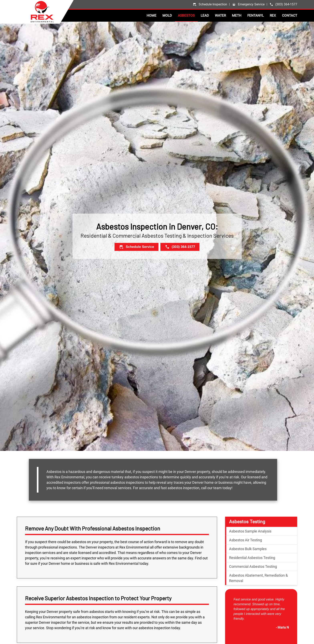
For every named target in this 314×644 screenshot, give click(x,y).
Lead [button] (205, 15)
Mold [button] (167, 15)
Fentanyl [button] (256, 15)
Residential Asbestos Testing (252, 558)
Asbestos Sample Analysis (250, 531)
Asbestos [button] (186, 15)
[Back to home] (52, 12)
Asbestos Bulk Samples (248, 549)
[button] (248, 4)
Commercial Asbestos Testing (253, 566)
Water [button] (220, 15)
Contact (290, 15)
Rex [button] (273, 15)
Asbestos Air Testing (246, 540)
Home (151, 15)
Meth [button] (237, 15)
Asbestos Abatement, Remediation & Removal (258, 578)
